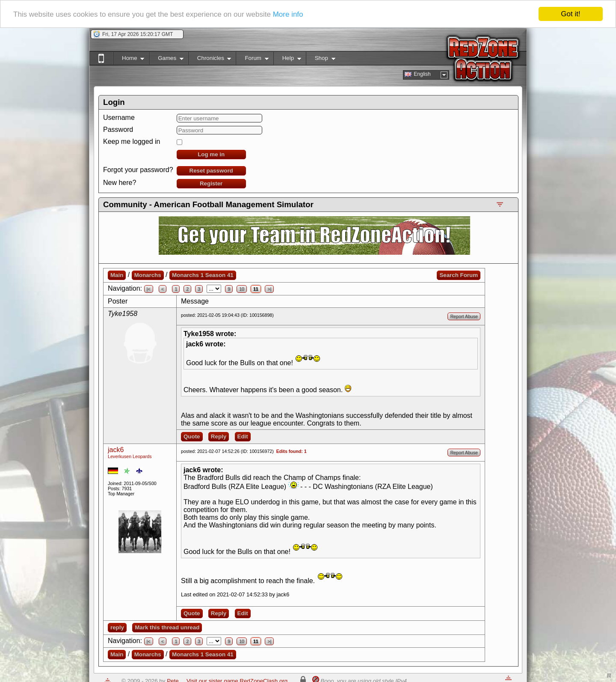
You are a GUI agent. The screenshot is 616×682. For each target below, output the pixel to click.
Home (129, 60)
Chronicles (210, 60)
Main (117, 275)
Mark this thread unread (167, 627)
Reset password (211, 171)
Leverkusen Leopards (130, 456)
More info (288, 14)
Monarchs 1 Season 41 (203, 275)
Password (118, 130)
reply (117, 627)
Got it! (570, 14)
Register (211, 183)
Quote (192, 436)
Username (119, 118)
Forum (252, 60)
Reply (219, 436)
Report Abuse (464, 316)
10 (242, 289)
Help (287, 60)
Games (166, 60)
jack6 (116, 450)
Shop (321, 60)
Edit (243, 436)
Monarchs (148, 275)
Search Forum (459, 275)
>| (269, 289)
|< (149, 289)
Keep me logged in (132, 141)
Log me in (211, 154)
